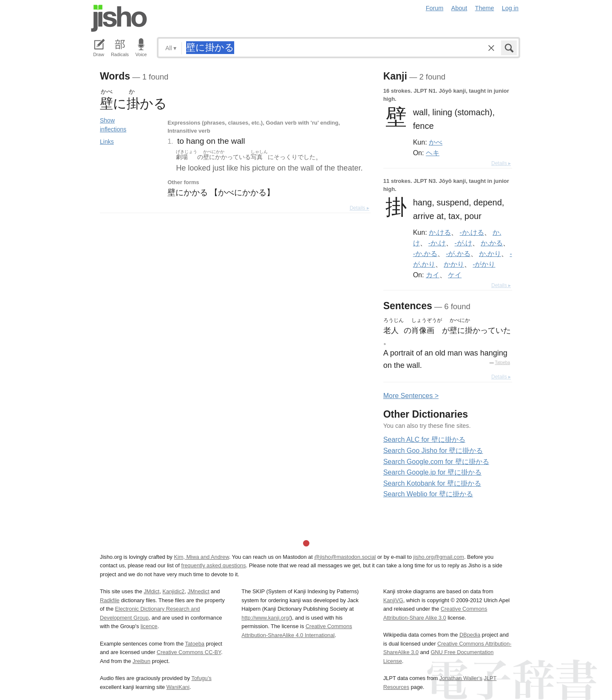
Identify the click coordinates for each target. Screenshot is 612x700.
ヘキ (433, 153)
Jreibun (142, 661)
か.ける (440, 232)
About (459, 8)
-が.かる (458, 253)
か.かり (490, 253)
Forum (435, 8)
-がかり (484, 264)
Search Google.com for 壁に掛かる (436, 462)
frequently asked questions (213, 565)
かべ (436, 142)
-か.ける (472, 232)
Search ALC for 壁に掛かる (424, 440)
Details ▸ (360, 208)
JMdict (152, 591)
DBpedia (470, 635)
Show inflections (113, 125)
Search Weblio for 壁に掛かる (428, 494)
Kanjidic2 (173, 591)
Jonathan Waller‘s (461, 678)
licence (149, 626)
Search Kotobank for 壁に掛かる (432, 483)
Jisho (119, 18)
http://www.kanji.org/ (266, 618)
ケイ (455, 275)
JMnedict (198, 591)
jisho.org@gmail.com (439, 557)
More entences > (411, 396)
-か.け (437, 243)
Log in (510, 8)
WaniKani (178, 687)
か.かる (492, 243)
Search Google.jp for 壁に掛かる (432, 472)
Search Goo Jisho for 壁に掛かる (433, 451)
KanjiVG (393, 600)
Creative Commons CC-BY (189, 652)
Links (107, 142)
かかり (454, 264)
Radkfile (110, 600)
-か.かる (425, 253)
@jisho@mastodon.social (345, 557)
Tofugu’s (201, 678)
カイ (433, 275)
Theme (485, 8)
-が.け (463, 243)
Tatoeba (502, 363)
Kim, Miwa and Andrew (201, 557)
